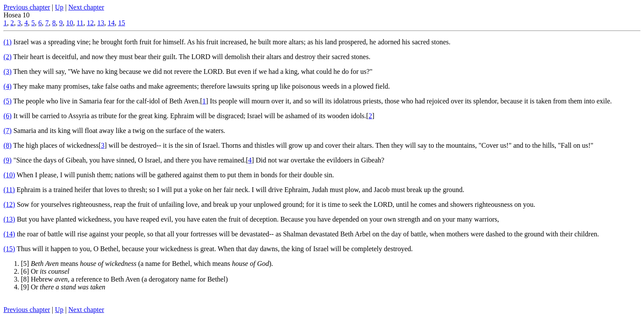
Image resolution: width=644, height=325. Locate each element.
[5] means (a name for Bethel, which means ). (147, 264)
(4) (8, 86)
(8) (8, 145)
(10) (9, 175)
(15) (9, 249)
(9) (8, 160)
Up (59, 7)
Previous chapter (27, 7)
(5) (8, 101)
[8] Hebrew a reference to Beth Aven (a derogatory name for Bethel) (124, 279)
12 (90, 23)
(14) (9, 234)
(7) (8, 131)
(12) (9, 204)
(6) (8, 116)
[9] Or (63, 287)
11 (80, 23)
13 (101, 23)
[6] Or (45, 271)
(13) (9, 219)
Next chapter (86, 7)
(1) (8, 42)
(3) (8, 71)
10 (70, 23)
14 (111, 23)
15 (121, 23)
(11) (9, 190)
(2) (8, 57)
